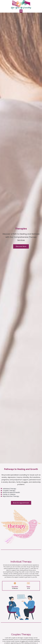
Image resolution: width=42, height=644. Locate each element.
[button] (21, 246)
